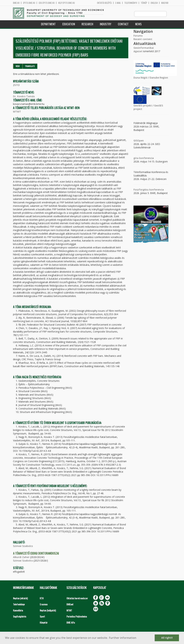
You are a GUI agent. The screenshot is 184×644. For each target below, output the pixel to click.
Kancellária (18, 610)
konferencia (146, 158)
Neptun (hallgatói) (48, 610)
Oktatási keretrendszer (77, 598)
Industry (106, 24)
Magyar (165, 3)
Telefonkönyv (131, 3)
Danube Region (159, 78)
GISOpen (139, 141)
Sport (42, 617)
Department (48, 24)
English (154, 3)
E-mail (118, 3)
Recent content (143, 39)
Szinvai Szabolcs (23, 546)
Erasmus (44, 604)
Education (69, 24)
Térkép (144, 3)
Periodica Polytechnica (77, 617)
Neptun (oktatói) (20, 598)
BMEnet (70, 604)
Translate (30, 66)
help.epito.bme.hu (66, 3)
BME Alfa (71, 623)
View (18, 66)
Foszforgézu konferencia (149, 190)
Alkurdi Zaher (21, 557)
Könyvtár (44, 623)
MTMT (17, 112)
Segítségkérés (20, 617)
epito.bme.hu (29, 3)
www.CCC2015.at (66, 465)
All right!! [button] (167, 638)
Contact (123, 24)
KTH (42, 598)
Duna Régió (140, 78)
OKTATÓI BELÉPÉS (104, 3)
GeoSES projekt (143, 106)
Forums (138, 36)
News (138, 24)
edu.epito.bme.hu (47, 3)
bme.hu (16, 3)
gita (136, 158)
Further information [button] (123, 638)
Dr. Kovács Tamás (24, 96)
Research (87, 24)
